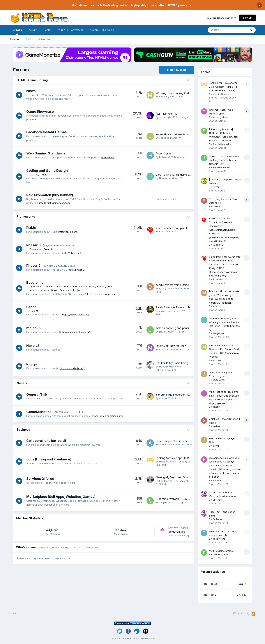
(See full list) (92, 547)
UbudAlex (165, 178)
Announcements (41, 290)
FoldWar (217, 480)
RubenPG (165, 231)
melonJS (35, 328)
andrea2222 (166, 398)
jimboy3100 (219, 380)
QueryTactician (168, 288)
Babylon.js (36, 283)
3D (38, 175)
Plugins (35, 311)
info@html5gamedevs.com (56, 203)
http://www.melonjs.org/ (77, 332)
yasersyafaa (220, 117)
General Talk (38, 394)
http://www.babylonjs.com (102, 294)
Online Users (45, 39)
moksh (216, 306)
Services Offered (41, 479)
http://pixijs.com (69, 232)
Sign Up (247, 18)
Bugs (55, 290)
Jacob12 (164, 138)
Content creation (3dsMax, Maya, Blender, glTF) (86, 286)
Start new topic (177, 70)
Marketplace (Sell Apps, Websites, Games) (62, 497)
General (23, 383)
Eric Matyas (166, 481)
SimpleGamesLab (169, 502)
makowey (165, 311)
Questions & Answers (44, 286)
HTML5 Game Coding (32, 80)
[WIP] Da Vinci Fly (167, 114)
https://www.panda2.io (76, 314)
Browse (17, 31)
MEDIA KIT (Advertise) (70, 30)
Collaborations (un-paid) (47, 441)
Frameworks (26, 217)
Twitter (47, 30)
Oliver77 (217, 187)
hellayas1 (164, 157)
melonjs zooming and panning (174, 328)
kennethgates (220, 554)
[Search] (228, 30)
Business (23, 430)
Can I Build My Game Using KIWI (175, 363)
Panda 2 (34, 307)
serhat (216, 206)
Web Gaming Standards (47, 153)
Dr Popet (218, 500)
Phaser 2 (35, 266)
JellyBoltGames (221, 167)
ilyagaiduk (218, 333)
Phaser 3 (35, 245)
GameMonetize (40, 412)
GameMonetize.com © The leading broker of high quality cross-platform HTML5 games (130, 5)
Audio (45, 175)
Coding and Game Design (48, 171)
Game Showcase (41, 111)
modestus (218, 360)
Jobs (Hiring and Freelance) (50, 459)
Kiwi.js (33, 364)
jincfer (163, 332)
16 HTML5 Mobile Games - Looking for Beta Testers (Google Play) (224, 160)
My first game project (221, 551)
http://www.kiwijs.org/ (73, 368)
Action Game (163, 153)
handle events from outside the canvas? (180, 285)
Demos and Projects (43, 249)
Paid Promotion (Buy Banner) (51, 195)
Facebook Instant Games (48, 132)
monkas (164, 96)
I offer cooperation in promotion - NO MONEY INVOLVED (190, 441)
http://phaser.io (73, 253)
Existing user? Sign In (221, 18)
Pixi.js (32, 228)
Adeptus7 (165, 444)
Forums (15, 39)
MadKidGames (167, 462)
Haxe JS (34, 346)
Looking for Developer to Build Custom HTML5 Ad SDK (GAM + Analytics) (223, 87)
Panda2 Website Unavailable (173, 307)
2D (33, 175)
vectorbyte (165, 117)
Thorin (216, 407)
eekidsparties (177, 532)
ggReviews (219, 539)
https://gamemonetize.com (108, 416)
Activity (33, 30)
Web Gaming (109, 157)
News (32, 91)
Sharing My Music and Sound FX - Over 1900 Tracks (188, 477)
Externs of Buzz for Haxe (171, 346)
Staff (29, 39)
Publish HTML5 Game (102, 30)
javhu (216, 446)
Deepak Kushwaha (170, 367)
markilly (163, 349)
